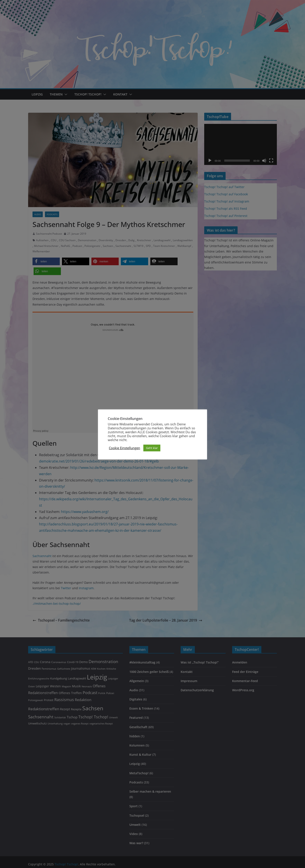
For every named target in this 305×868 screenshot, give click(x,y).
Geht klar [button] (152, 448)
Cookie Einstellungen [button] (124, 448)
